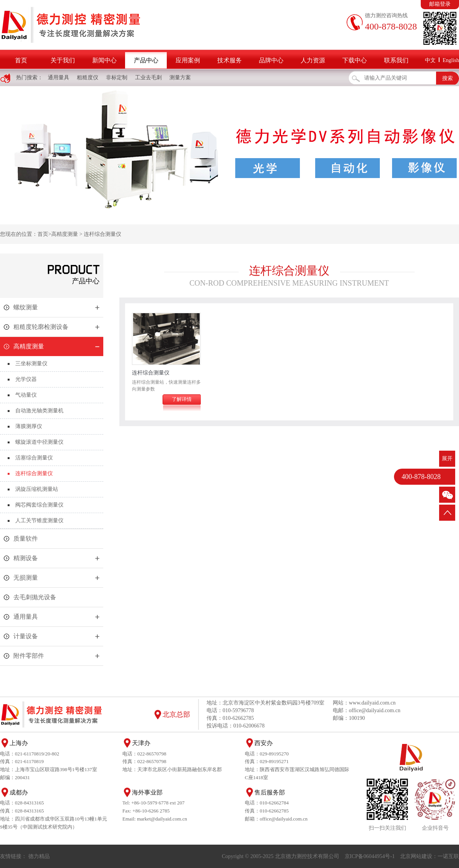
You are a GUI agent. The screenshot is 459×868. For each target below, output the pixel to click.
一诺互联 (448, 856)
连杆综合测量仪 (103, 234)
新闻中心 (104, 60)
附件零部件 (29, 656)
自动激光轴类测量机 (39, 411)
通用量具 (59, 78)
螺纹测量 (26, 307)
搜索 (448, 78)
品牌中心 (271, 60)
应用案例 (188, 60)
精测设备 (26, 558)
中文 (430, 60)
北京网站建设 (416, 856)
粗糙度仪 (88, 78)
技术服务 (229, 60)
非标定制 (117, 78)
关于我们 (63, 60)
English (451, 60)
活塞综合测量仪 (34, 458)
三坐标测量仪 (31, 364)
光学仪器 (26, 379)
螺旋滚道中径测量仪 (39, 442)
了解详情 (182, 399)
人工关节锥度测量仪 (39, 521)
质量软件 (26, 539)
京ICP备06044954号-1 (370, 856)
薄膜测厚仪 (29, 426)
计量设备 (26, 636)
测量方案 (180, 78)
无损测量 (26, 578)
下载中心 (355, 60)
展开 (447, 459)
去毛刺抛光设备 (35, 597)
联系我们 (396, 60)
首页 (21, 60)
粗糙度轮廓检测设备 (41, 327)
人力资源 (313, 60)
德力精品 (39, 856)
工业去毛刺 (148, 78)
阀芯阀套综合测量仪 (39, 505)
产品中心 (146, 60)
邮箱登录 (440, 4)
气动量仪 (26, 395)
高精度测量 (65, 234)
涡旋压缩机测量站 (37, 489)
